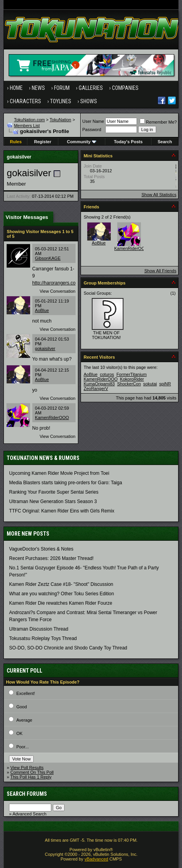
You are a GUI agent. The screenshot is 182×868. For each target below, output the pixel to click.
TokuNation (60, 120)
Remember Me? (158, 122)
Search (165, 142)
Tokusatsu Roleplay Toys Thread (43, 638)
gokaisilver (45, 348)
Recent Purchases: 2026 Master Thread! (51, 558)
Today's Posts (128, 142)
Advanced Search (30, 814)
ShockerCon (129, 384)
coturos (107, 374)
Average (24, 720)
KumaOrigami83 (99, 384)
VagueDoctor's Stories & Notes (41, 549)
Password (92, 129)
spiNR (165, 384)
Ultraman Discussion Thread (39, 629)
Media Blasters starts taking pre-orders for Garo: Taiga (66, 483)
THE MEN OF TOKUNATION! (106, 335)
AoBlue (42, 310)
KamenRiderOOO (52, 418)
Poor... (23, 747)
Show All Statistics (159, 195)
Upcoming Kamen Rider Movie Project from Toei (59, 473)
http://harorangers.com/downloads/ (68, 283)
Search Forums (27, 794)
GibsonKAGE (48, 258)
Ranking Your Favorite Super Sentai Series (54, 492)
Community (82, 142)
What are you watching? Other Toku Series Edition (61, 594)
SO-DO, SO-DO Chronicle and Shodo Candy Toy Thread (68, 648)
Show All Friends (160, 271)
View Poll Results (27, 768)
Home (16, 88)
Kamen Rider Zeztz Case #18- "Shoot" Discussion (61, 584)
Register (43, 142)
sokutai (150, 384)
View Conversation (58, 291)
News (38, 88)
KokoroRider (132, 379)
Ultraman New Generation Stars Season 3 (53, 501)
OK (20, 733)
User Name (93, 121)
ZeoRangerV (96, 388)
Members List (27, 126)
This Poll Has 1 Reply (31, 777)
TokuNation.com (30, 120)
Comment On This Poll (32, 772)
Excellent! (26, 693)
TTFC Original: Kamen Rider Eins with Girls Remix (62, 511)
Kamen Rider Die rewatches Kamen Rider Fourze (60, 603)
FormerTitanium (131, 374)
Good (22, 707)
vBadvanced (96, 859)
